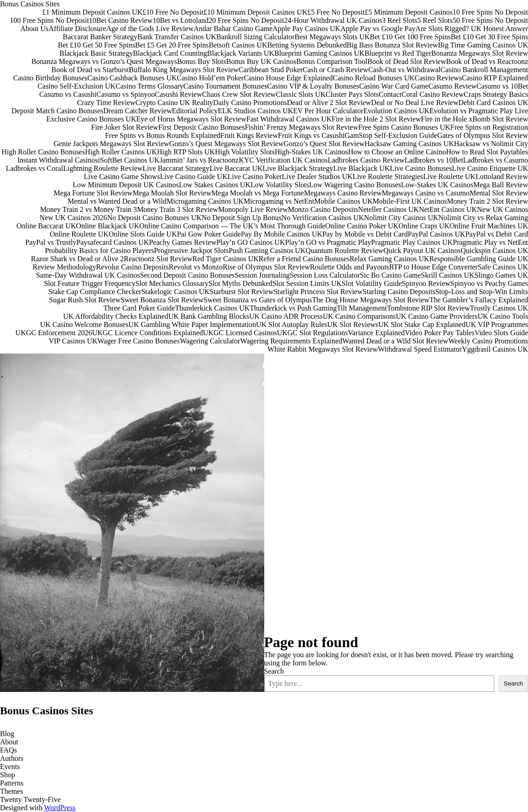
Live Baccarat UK (236, 168)
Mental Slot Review (499, 193)
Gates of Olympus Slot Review (483, 135)
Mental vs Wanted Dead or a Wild (117, 201)
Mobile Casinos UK (344, 201)
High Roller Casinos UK (121, 152)
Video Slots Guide (501, 333)
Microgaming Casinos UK (205, 201)
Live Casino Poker (254, 177)
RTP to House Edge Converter (434, 267)
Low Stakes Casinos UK (215, 185)
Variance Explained (376, 333)
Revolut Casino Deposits (133, 267)
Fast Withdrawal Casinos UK (289, 119)
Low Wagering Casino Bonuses (355, 185)
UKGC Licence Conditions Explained (148, 333)
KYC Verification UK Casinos (283, 160)
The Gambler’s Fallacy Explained (479, 300)
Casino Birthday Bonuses (50, 78)
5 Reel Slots (435, 20)
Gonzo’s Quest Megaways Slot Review (227, 144)
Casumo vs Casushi (68, 94)
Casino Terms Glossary (149, 86)
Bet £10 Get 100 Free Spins (410, 37)
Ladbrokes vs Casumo (496, 160)
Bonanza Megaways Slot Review (480, 53)
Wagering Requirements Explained (291, 341)
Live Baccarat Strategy (176, 168)
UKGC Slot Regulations (313, 333)
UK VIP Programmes (497, 324)
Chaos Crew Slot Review (239, 94)
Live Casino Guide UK (193, 177)
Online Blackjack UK (108, 226)
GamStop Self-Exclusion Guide (391, 135)
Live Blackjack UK (361, 168)
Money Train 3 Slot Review (178, 209)
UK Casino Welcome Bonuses (84, 324)
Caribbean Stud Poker (271, 70)
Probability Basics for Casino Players (99, 250)
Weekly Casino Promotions (488, 341)
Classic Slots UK (301, 94)
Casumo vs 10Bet (502, 86)
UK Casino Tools (503, 316)
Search (274, 671)
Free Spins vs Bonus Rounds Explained (163, 135)
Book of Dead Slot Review (407, 61)
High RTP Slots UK (186, 152)
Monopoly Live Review (253, 209)
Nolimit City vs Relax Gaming (483, 218)
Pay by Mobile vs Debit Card (365, 234)
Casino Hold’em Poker (211, 78)
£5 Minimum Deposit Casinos (408, 12)
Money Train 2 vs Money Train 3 (89, 209)
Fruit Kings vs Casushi (311, 135)
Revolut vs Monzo (196, 267)
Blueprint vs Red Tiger (398, 53)
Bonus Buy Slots (202, 61)
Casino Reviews (438, 78)
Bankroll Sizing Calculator (256, 37)
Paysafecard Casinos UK (112, 242)
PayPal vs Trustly (51, 242)
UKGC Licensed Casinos (240, 333)
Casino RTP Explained (495, 78)
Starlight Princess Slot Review (318, 292)
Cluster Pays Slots (352, 94)
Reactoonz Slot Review (158, 259)
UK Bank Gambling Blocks (209, 316)
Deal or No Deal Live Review (415, 103)
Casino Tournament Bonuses (225, 86)
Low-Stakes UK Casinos (437, 185)
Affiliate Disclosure (77, 29)
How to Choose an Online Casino (397, 152)
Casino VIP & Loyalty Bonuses (313, 86)
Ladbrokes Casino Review (366, 160)
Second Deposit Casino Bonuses (188, 275)
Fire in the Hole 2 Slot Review (376, 119)
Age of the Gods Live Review (150, 29)
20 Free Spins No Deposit (246, 20)
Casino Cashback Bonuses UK (132, 78)
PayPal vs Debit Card (497, 234)
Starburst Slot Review (241, 292)
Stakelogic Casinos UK (175, 292)
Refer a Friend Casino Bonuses (304, 259)
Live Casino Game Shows (122, 177)
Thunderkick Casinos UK (212, 308)
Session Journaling (262, 275)
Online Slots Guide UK (143, 234)
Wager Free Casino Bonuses (138, 341)
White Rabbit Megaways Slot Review (323, 349)
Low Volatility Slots (280, 185)
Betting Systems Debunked (307, 45)
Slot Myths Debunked (240, 283)
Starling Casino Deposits (399, 292)
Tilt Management (362, 308)
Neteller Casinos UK (389, 209)
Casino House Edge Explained (288, 78)
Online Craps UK (424, 226)
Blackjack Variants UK (241, 53)
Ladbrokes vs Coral (34, 168)
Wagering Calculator (210, 341)
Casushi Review (178, 94)
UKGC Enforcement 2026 (54, 333)
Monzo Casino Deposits (323, 209)
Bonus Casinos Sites (30, 4)
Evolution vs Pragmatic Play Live (479, 111)
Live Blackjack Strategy (298, 168)
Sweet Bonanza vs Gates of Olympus (258, 300)
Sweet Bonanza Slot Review (162, 300)
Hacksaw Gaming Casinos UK (409, 144)
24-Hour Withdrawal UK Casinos (333, 20)
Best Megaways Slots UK (332, 37)
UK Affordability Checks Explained (115, 316)
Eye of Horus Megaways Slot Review (191, 119)
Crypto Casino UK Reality (174, 103)
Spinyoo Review (426, 283)
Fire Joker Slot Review (125, 127)
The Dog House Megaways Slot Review (371, 300)
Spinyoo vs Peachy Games (489, 283)
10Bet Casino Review (121, 20)
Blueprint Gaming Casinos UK (319, 53)
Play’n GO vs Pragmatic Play (328, 242)
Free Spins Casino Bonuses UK (404, 127)
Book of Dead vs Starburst (90, 70)
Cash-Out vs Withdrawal (404, 70)
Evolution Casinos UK (396, 111)
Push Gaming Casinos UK (267, 250)
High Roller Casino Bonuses (44, 152)
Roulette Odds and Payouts (350, 267)
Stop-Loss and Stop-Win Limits (482, 292)
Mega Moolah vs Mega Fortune (258, 193)
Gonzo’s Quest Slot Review (324, 144)
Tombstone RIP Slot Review (429, 308)
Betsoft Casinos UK (238, 45)
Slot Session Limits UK (307, 283)
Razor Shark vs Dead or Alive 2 (78, 259)
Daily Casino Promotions (250, 103)
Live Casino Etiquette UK (490, 168)
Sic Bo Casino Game (391, 275)
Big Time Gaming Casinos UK (483, 45)
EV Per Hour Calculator (328, 111)
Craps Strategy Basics (496, 94)
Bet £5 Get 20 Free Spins (172, 45)
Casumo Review (452, 86)
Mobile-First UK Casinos (410, 201)
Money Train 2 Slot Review (487, 201)
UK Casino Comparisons (359, 316)
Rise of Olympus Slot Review (266, 267)
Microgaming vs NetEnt (279, 201)
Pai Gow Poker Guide (209, 234)
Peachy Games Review (183, 242)
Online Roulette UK (79, 234)
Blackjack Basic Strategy (96, 53)
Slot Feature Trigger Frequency (89, 283)
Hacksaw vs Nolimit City (491, 144)
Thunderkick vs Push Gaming (293, 308)
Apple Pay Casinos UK (306, 29)
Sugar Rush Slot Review (85, 300)
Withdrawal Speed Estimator (420, 349)
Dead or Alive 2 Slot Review (329, 103)
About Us (35, 29)
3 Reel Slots (400, 20)
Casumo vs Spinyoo (125, 94)
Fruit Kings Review (249, 135)
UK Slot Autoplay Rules (292, 324)
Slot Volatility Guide (372, 283)
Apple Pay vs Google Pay (378, 29)
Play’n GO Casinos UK (251, 242)
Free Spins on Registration (489, 127)
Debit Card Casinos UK (493, 103)
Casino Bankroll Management (484, 70)
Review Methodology (65, 267)
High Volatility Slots (245, 152)
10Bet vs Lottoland (180, 20)
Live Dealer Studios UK (317, 177)
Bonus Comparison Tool (332, 61)
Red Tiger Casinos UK (225, 259)
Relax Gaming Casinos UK (389, 259)
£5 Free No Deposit (336, 12)
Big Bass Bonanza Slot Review (392, 45)
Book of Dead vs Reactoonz (487, 61)
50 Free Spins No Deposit (490, 20)
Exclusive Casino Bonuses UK (91, 119)
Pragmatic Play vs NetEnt (490, 242)
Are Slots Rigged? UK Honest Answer (472, 29)
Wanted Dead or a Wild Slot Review (395, 341)
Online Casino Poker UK (362, 226)
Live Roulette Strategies (388, 177)
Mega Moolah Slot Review (172, 193)
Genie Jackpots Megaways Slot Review (112, 144)
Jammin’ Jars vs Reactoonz (199, 160)
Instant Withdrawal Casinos (58, 160)
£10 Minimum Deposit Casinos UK (256, 12)
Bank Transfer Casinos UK (177, 37)
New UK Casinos (502, 209)
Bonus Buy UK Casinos (261, 61)
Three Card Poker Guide (139, 308)
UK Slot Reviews (353, 324)
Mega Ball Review (501, 185)
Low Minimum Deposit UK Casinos (126, 185)
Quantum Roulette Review (344, 250)
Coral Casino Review (433, 94)
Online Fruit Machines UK (489, 226)
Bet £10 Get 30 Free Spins (489, 37)
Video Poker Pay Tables (440, 333)
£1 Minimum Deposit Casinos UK (93, 12)
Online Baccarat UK (46, 226)
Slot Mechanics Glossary (172, 283)
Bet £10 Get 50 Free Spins (97, 45)
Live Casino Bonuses (421, 168)
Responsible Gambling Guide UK (479, 259)
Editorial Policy (195, 111)
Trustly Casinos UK (499, 308)
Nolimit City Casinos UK (401, 218)
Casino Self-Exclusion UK (76, 86)
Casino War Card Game (394, 86)
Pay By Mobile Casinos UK (282, 234)
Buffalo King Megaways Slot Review (184, 70)
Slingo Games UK (501, 275)
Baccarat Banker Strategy (100, 37)
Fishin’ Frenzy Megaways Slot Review (301, 127)
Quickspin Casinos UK (494, 250)
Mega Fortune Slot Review (93, 193)
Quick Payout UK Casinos (422, 250)
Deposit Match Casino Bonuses (57, 111)
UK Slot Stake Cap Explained (422, 324)
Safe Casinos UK (503, 267)
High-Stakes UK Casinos (311, 152)
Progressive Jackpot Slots (191, 250)
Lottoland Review (502, 177)
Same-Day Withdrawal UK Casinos (88, 275)
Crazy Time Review (106, 103)
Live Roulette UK (449, 177)
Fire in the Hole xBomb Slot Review (474, 119)
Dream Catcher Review (137, 111)
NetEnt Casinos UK (448, 209)
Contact (390, 94)
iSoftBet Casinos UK (129, 160)
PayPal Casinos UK (436, 234)
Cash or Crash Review (335, 70)
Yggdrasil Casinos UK (495, 349)
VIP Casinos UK (73, 341)
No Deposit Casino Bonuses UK (154, 218)
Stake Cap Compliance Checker (95, 292)
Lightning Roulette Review (103, 168)
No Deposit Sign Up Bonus (242, 218)
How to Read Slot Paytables (487, 152)
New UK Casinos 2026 (73, 218)
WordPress (60, 808)
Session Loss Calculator (325, 275)
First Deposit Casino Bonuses (202, 127)
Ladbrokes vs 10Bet (434, 160)
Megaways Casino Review (343, 193)
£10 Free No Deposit (173, 12)
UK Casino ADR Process (286, 316)
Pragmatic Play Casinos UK (412, 242)
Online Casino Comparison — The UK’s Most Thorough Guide (232, 226)
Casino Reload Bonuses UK (374, 78)
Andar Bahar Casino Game (233, 29)
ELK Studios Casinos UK (255, 111)
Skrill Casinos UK (447, 275)
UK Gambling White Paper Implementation (192, 324)
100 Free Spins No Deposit (50, 20)
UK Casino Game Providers (437, 316)
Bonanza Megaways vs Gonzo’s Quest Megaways (104, 61)
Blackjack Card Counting (170, 53)
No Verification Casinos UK (323, 218)
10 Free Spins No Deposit (490, 12)
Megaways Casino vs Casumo (426, 193)
